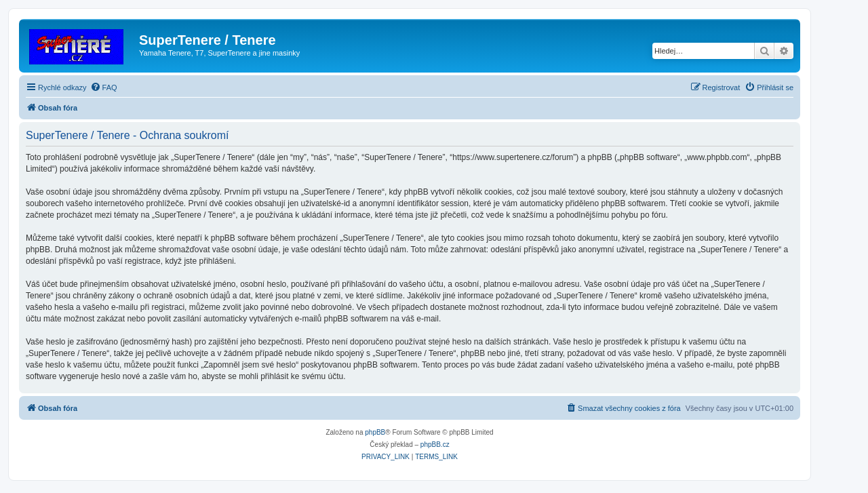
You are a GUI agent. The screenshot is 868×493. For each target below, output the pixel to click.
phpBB (375, 432)
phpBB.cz (435, 445)
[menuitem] (104, 87)
